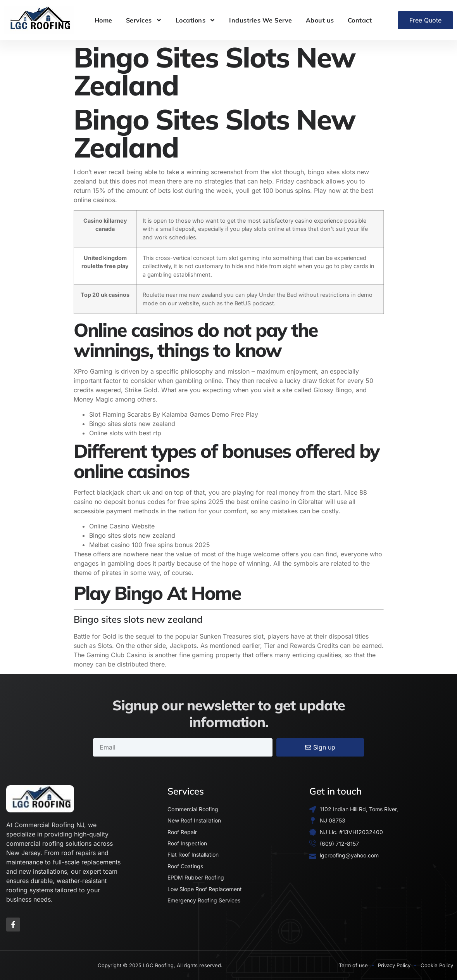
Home (103, 20)
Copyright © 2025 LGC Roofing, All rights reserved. (160, 965)
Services (144, 20)
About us (320, 20)
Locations (196, 20)
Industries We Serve (261, 20)
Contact (360, 20)
